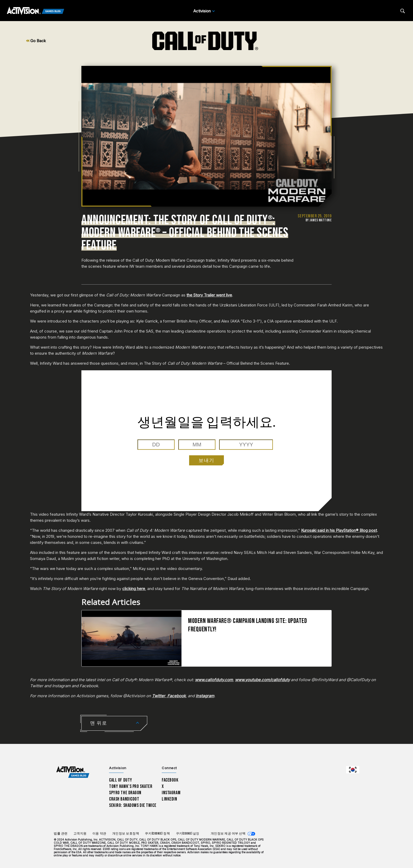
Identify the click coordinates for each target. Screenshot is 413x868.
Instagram (171, 793)
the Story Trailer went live (209, 295)
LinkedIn (169, 799)
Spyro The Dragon (125, 793)
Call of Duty (121, 780)
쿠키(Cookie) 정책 (157, 834)
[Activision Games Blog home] (73, 772)
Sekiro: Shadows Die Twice (133, 805)
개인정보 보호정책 (126, 834)
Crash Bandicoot (124, 799)
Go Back (36, 41)
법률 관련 (61, 834)
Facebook (170, 780)
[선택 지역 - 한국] (353, 770)
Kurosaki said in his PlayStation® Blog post (339, 530)
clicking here (134, 589)
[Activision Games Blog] (36, 11)
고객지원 (80, 834)
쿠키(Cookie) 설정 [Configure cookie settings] (188, 834)
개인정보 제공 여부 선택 (228, 834)
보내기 (206, 460)
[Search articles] (403, 11)
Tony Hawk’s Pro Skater (131, 786)
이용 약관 (99, 834)
